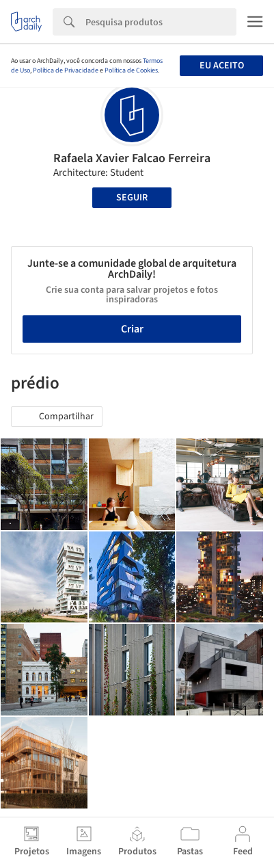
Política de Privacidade (66, 70)
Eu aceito (222, 66)
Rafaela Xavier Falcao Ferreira (132, 158)
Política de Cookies (131, 70)
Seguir (132, 198)
